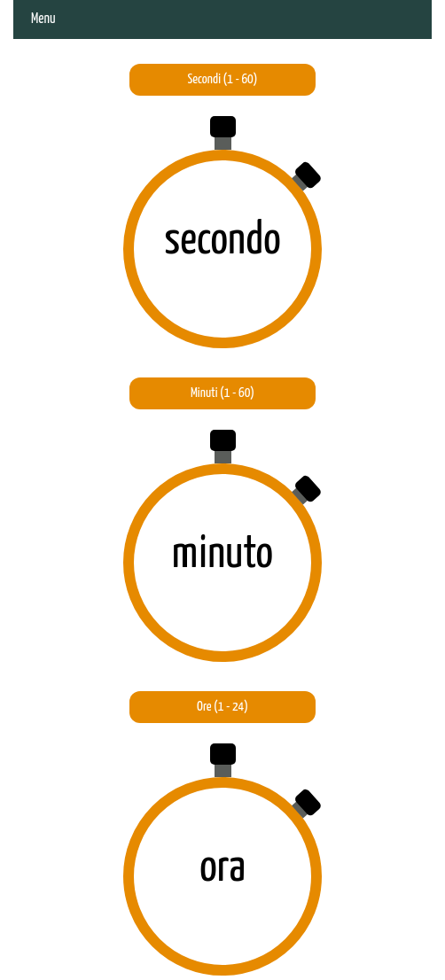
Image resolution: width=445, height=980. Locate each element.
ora (222, 868)
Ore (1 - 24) (222, 707)
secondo (222, 241)
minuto (222, 555)
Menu (43, 19)
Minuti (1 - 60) (222, 393)
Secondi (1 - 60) (223, 79)
